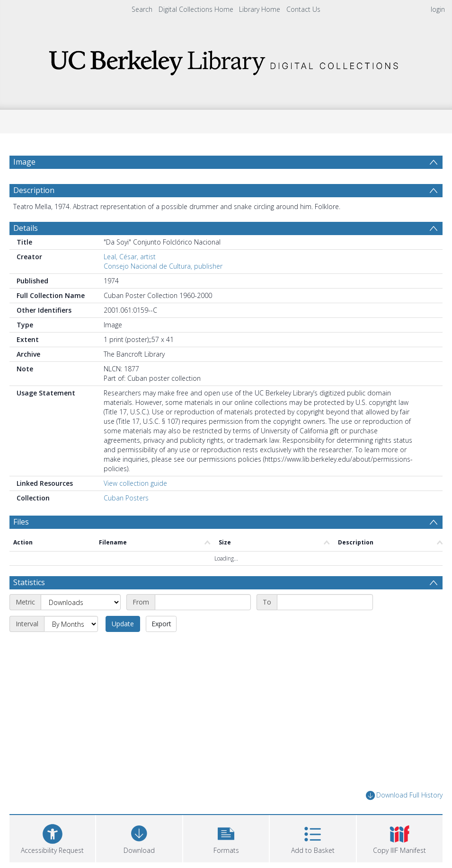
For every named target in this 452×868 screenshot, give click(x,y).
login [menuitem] (438, 9)
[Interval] (71, 624)
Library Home (260, 9)
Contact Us (303, 9)
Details (26, 228)
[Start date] (203, 602)
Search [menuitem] (142, 9)
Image (24, 162)
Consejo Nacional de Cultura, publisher (163, 266)
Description (34, 190)
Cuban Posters (126, 498)
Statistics (29, 582)
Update (123, 624)
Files (21, 522)
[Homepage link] (226, 60)
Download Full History (404, 795)
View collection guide (135, 483)
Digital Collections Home (196, 9)
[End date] (325, 602)
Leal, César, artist (130, 257)
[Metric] (81, 602)
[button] (226, 837)
